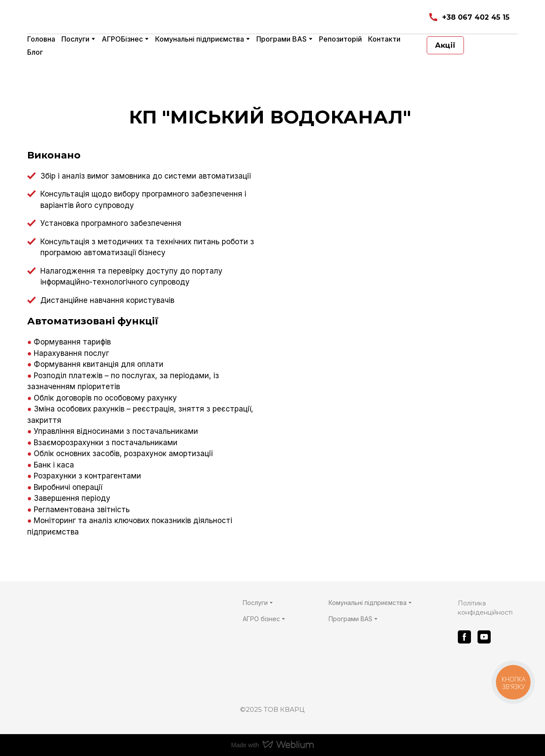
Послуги (75, 39)
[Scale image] (398, 275)
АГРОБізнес (122, 39)
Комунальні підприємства (200, 39)
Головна (41, 39)
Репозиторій (340, 39)
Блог (35, 52)
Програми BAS (281, 39)
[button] (469, 17)
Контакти (384, 39)
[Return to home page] (131, 17)
